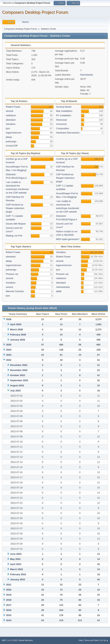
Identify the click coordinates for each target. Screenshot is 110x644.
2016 (9, 610)
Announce (61, 124)
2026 (9, 319)
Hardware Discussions (68, 133)
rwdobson (11, 115)
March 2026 (16, 329)
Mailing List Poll (14, 236)
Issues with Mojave (16, 224)
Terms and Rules (92, 640)
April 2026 (16, 324)
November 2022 (19, 370)
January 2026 (17, 340)
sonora (9, 287)
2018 (9, 600)
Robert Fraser (13, 107)
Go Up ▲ (104, 640)
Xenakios (11, 124)
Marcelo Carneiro (15, 291)
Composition (63, 128)
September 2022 (19, 380)
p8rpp (9, 137)
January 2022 (17, 579)
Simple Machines (26, 640)
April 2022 (16, 564)
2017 (9, 605)
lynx (8, 128)
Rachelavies (87, 75)
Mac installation (64, 111)
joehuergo (11, 141)
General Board (64, 107)
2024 (9, 350)
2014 (9, 620)
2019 (9, 595)
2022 (9, 360)
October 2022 (17, 375)
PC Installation (64, 115)
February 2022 (18, 574)
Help (81, 640)
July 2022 (15, 391)
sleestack (11, 120)
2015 (9, 615)
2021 (9, 585)
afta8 (59, 291)
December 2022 (19, 365)
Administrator (63, 287)
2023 (9, 355)
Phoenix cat (12, 274)
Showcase (62, 120)
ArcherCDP (12, 146)
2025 (9, 345)
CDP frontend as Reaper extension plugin (15, 208)
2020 (9, 590)
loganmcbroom (14, 133)
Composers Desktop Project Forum (35, 12)
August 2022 (17, 385)
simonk (10, 111)
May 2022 (15, 559)
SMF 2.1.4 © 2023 (10, 640)
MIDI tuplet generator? (68, 239)
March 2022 (16, 569)
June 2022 (16, 554)
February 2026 (18, 335)
